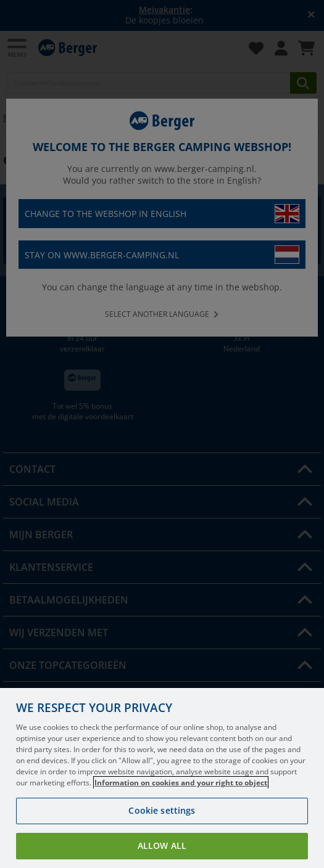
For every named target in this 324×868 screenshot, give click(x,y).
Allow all (162, 845)
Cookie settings (162, 810)
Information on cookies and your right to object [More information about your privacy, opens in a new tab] (181, 783)
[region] (162, 778)
